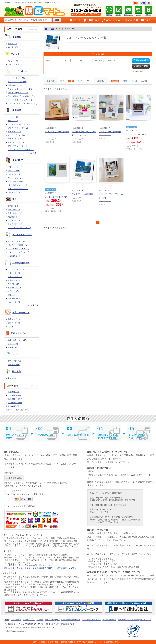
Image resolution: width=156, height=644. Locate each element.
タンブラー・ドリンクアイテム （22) (22, 124)
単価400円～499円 (15, 399)
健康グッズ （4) (14, 323)
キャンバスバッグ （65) (17, 82)
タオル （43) (13, 117)
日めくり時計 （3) (15, 224)
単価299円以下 (14, 392)
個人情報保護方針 (109, 620)
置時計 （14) (13, 206)
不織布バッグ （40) (16, 85)
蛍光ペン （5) (13, 291)
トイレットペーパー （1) (18, 181)
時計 (15, 199)
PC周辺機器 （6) (15, 256)
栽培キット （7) (14, 378)
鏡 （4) (11, 327)
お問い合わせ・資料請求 (71, 620)
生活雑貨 (17, 110)
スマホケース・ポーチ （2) (19, 249)
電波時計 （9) (13, 217)
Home (7, 620)
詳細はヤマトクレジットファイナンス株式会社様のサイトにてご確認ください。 (41, 568)
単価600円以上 (14, 406)
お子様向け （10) (15, 132)
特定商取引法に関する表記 (128, 620)
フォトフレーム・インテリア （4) (21, 150)
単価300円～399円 (15, 395)
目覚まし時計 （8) (15, 213)
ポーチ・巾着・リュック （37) (20, 100)
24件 (71, 81)
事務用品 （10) (14, 298)
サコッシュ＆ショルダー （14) (20, 89)
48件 (88, 81)
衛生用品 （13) (14, 171)
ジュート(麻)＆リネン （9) (18, 93)
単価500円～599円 (15, 403)
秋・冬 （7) (12, 44)
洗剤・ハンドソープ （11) (18, 189)
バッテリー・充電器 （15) (18, 245)
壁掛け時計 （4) (14, 210)
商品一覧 (40, 620)
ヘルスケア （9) (14, 174)
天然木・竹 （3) (14, 220)
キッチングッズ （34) (16, 135)
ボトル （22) (13, 121)
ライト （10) (13, 344)
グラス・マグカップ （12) (18, 128)
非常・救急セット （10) (17, 340)
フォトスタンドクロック (56, 197)
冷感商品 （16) (14, 365)
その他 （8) (12, 347)
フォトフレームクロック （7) (19, 228)
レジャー (17, 354)
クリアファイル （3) (16, 269)
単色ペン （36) (14, 280)
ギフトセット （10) (16, 167)
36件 (80, 81)
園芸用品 (17, 371)
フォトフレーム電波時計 (83, 194)
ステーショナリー (21, 263)
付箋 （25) (12, 295)
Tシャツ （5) (13, 61)
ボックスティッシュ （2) (18, 185)
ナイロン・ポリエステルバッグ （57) (22, 103)
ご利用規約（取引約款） (91, 620)
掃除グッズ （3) (14, 192)
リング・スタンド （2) (17, 241)
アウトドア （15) (15, 361)
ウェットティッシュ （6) (18, 178)
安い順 (144, 81)
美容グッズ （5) (14, 319)
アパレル (15, 54)
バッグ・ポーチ (20, 71)
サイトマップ (146, 620)
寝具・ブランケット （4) (18, 146)
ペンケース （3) (14, 302)
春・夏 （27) (13, 47)
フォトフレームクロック (110, 132)
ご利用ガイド (16, 620)
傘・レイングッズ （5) (17, 142)
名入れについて (29, 620)
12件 (62, 81)
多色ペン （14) (14, 284)
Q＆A (57, 620)
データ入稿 (49, 620)
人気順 (125, 81)
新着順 (115, 81)
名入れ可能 (137, 71)
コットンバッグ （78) (16, 78)
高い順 (135, 81)
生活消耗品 (18, 160)
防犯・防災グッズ (20, 333)
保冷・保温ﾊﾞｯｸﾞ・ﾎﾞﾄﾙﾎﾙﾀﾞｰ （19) (22, 96)
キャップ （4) (13, 65)
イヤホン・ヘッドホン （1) (19, 252)
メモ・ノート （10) (16, 277)
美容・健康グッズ (21, 313)
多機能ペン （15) (15, 288)
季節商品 (17, 37)
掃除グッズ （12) (15, 139)
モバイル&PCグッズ (22, 235)
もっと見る (32, 153)
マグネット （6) (14, 273)
